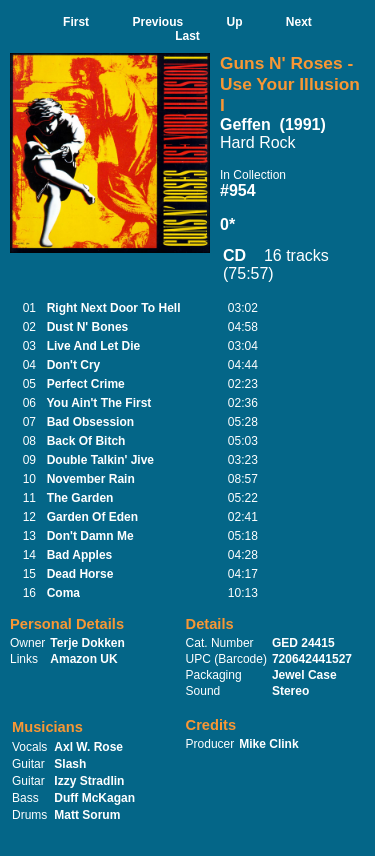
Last (187, 36)
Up (235, 22)
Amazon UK (83, 659)
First (76, 22)
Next (299, 22)
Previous (157, 22)
